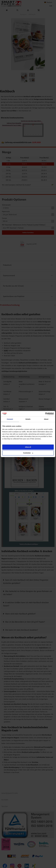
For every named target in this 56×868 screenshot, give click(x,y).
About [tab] (46, 419)
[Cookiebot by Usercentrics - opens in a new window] (45, 414)
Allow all (28, 447)
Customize (28, 453)
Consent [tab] (10, 419)
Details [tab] (28, 419)
